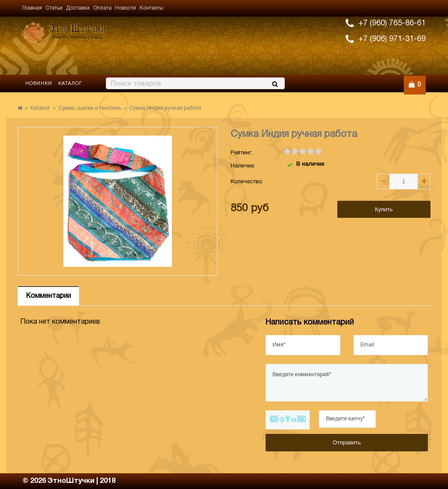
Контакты (151, 8)
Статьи (54, 8)
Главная (32, 8)
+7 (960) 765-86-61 (392, 23)
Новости (126, 8)
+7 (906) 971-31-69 (392, 39)
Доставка (78, 8)
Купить (384, 209)
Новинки (39, 84)
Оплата (102, 8)
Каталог (70, 84)
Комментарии (48, 296)
